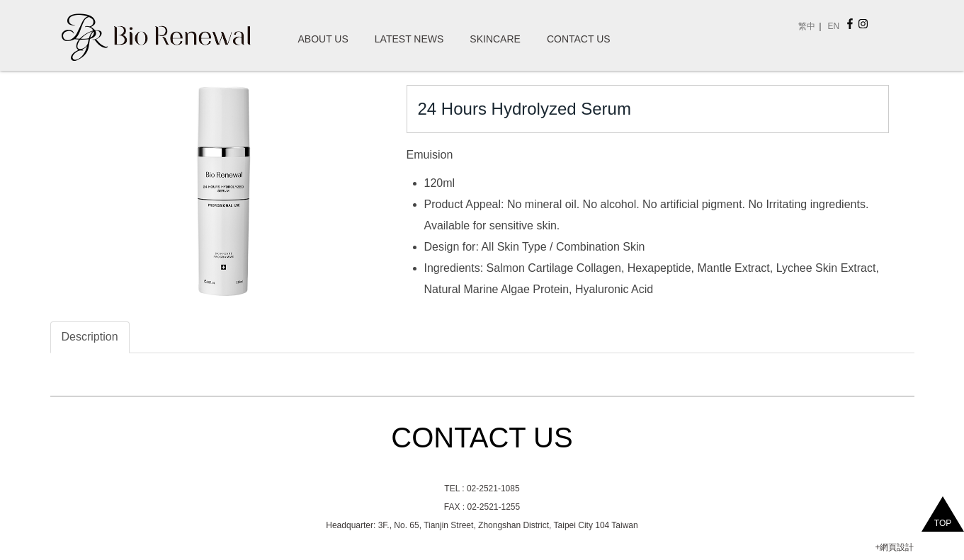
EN (833, 26)
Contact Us (579, 39)
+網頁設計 (894, 547)
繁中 (807, 26)
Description (90, 337)
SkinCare (495, 39)
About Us (323, 39)
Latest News (409, 39)
